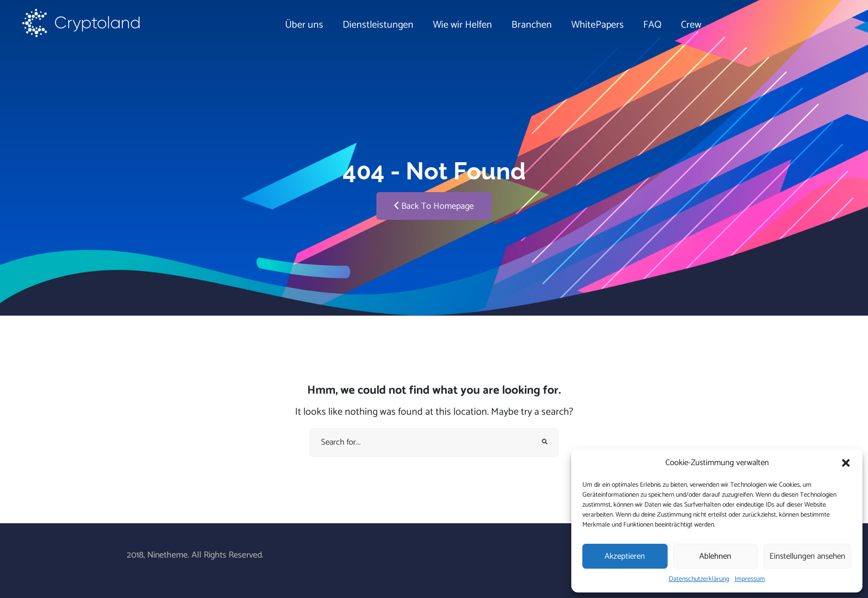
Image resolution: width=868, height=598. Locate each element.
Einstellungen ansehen (807, 556)
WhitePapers (598, 25)
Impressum (750, 579)
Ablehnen (715, 556)
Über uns (304, 25)
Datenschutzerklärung (699, 579)
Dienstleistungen (378, 25)
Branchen (532, 25)
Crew (691, 25)
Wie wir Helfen (463, 25)
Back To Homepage (434, 206)
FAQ (652, 25)
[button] (846, 463)
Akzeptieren (625, 556)
